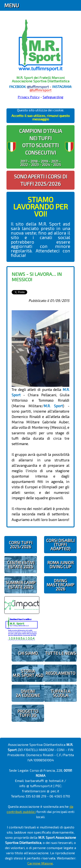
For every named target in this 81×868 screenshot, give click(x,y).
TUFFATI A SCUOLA (60, 693)
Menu (12, 5)
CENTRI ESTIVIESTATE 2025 (21, 565)
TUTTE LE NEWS (60, 653)
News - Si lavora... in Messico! (37, 277)
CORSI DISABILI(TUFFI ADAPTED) (60, 545)
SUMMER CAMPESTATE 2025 (21, 585)
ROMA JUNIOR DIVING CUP (60, 565)
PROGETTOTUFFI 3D (28, 713)
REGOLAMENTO (60, 673)
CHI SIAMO (28, 653)
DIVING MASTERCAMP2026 (60, 585)
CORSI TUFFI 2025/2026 (21, 545)
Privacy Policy (29, 97)
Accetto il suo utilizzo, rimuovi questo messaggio (41, 117)
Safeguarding (53, 97)
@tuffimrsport (38, 87)
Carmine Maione (40, 863)
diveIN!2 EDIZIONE (28, 693)
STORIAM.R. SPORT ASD (28, 673)
